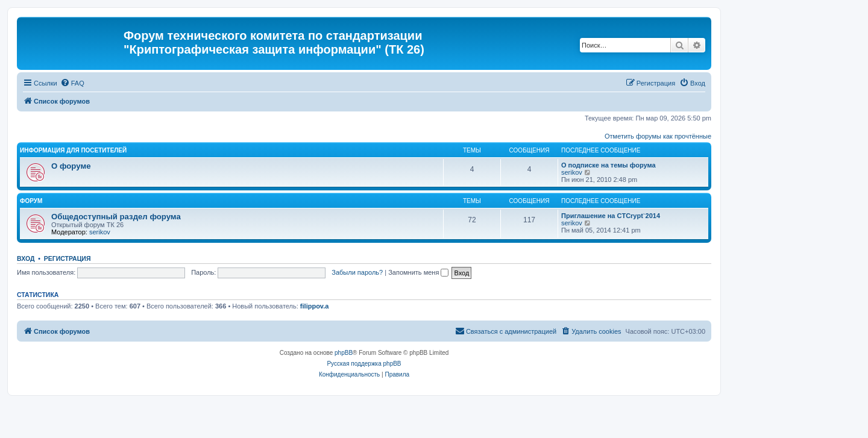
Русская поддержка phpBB (364, 364)
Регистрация (68, 258)
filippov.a (314, 306)
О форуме (71, 166)
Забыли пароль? (357, 272)
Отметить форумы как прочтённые (658, 136)
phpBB (344, 353)
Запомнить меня (418, 272)
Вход (26, 258)
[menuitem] (72, 83)
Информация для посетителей (73, 150)
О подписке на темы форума (609, 165)
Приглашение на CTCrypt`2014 (611, 216)
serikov (572, 172)
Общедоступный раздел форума (116, 217)
